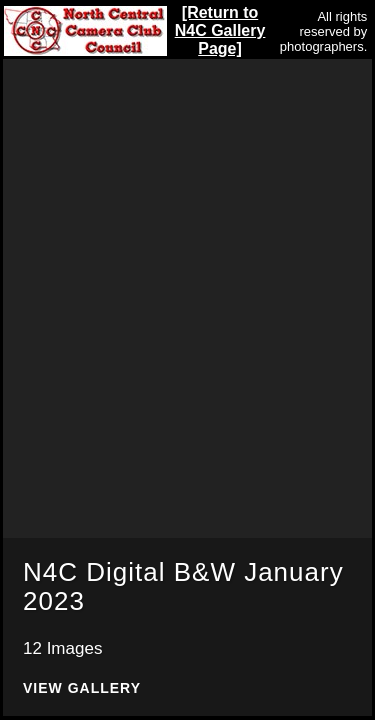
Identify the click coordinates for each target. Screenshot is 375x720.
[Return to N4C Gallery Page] (220, 30)
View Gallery (82, 688)
